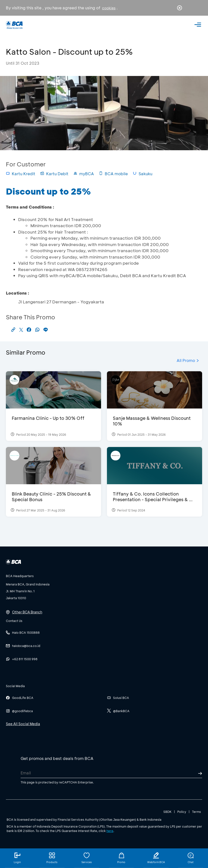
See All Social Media (23, 724)
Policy (182, 812)
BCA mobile (113, 174)
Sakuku (143, 174)
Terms (196, 812)
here (110, 831)
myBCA (84, 174)
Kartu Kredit (21, 174)
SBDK (167, 812)
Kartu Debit (54, 174)
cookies (109, 8)
